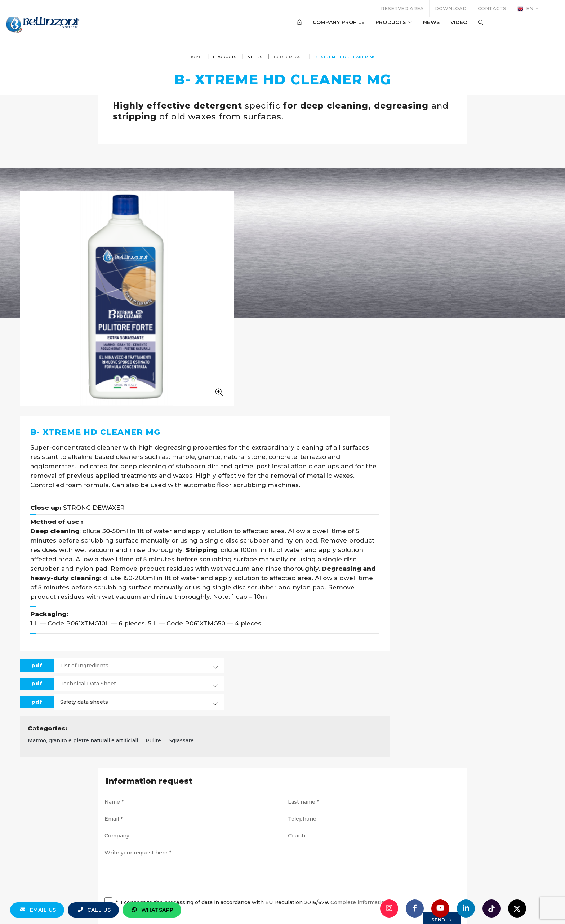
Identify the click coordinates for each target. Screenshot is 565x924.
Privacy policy (339, 868)
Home (195, 57)
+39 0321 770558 (323, 841)
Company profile (317, 28)
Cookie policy (386, 868)
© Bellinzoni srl (185, 868)
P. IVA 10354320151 (240, 868)
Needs (255, 57)
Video (437, 28)
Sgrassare (361, 524)
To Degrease (288, 57)
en (526, 9)
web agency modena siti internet (283, 897)
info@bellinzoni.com (252, 841)
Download (451, 8)
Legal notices (293, 868)
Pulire (333, 524)
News (410, 28)
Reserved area (402, 8)
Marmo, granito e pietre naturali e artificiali (263, 524)
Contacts (492, 8)
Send (428, 706)
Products (372, 28)
